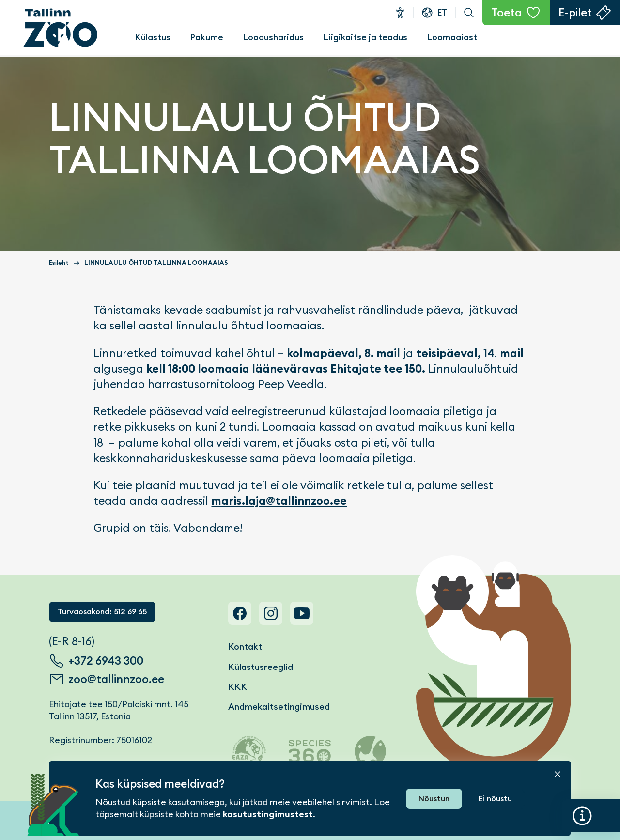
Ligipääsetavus (400, 13)
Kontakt (245, 646)
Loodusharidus (273, 37)
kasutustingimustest (268, 814)
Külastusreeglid (261, 667)
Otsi (469, 13)
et (442, 12)
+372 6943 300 (106, 661)
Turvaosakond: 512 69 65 (102, 612)
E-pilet (575, 13)
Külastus (153, 37)
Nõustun (434, 799)
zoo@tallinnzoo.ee (116, 679)
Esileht (59, 263)
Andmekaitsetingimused (279, 707)
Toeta (506, 13)
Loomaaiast (452, 37)
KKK (238, 687)
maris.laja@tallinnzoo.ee (279, 501)
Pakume (207, 37)
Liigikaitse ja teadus (365, 37)
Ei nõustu (495, 799)
